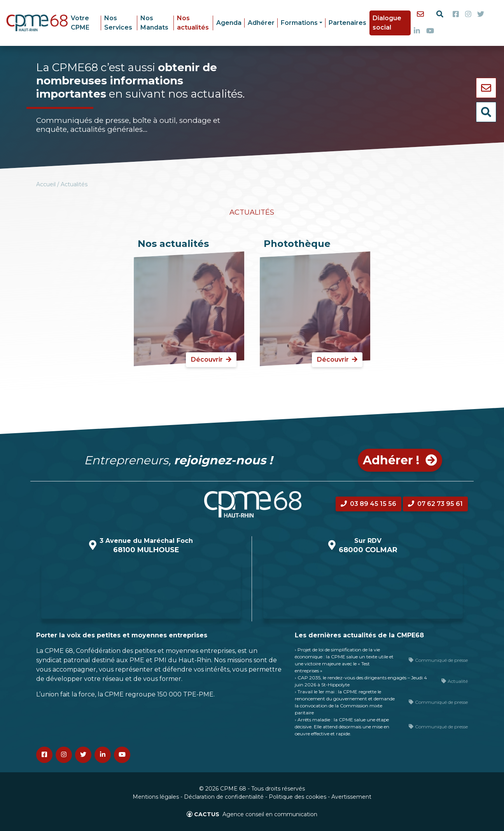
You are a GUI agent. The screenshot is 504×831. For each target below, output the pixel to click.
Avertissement (351, 797)
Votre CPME (80, 23)
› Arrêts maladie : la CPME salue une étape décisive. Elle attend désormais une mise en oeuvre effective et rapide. (342, 727)
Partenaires (347, 23)
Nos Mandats (154, 23)
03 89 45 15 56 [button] (368, 504)
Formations (299, 23)
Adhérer (261, 23)
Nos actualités (193, 23)
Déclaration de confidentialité (224, 797)
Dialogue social (387, 23)
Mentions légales (156, 797)
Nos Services (118, 23)
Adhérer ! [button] (400, 460)
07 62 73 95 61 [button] (435, 504)
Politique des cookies (297, 797)
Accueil (46, 184)
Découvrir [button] (211, 360)
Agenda (229, 23)
